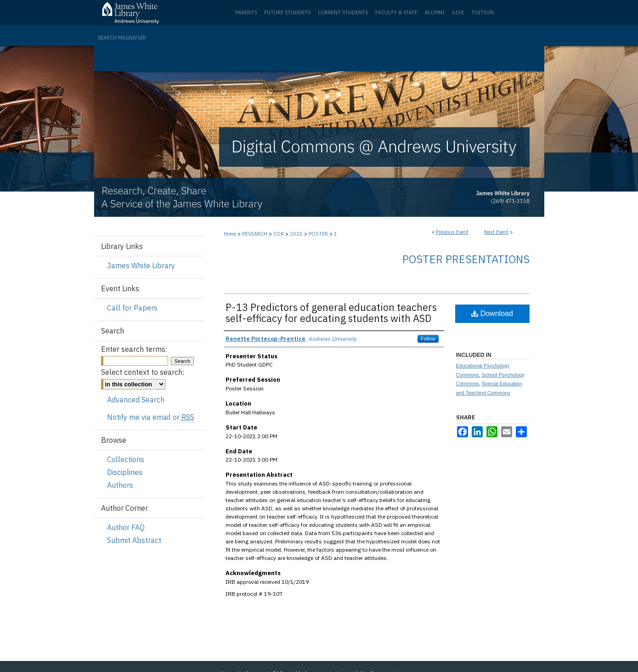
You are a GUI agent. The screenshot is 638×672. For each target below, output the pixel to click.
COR (279, 234)
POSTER (319, 234)
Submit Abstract (134, 540)
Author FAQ (126, 527)
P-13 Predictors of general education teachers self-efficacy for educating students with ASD (331, 313)
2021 (297, 234)
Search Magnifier (122, 38)
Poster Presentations (466, 259)
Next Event (496, 232)
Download (492, 313)
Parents (246, 12)
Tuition (483, 12)
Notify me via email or (151, 417)
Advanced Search (136, 400)
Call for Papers (132, 308)
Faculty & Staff (396, 12)
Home (230, 234)
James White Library (141, 265)
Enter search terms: (134, 349)
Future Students (287, 12)
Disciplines (125, 472)
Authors (120, 485)
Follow (428, 339)
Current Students (343, 12)
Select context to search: (143, 372)
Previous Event (452, 232)
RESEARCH (255, 234)
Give (458, 12)
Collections (126, 459)
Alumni (435, 12)
